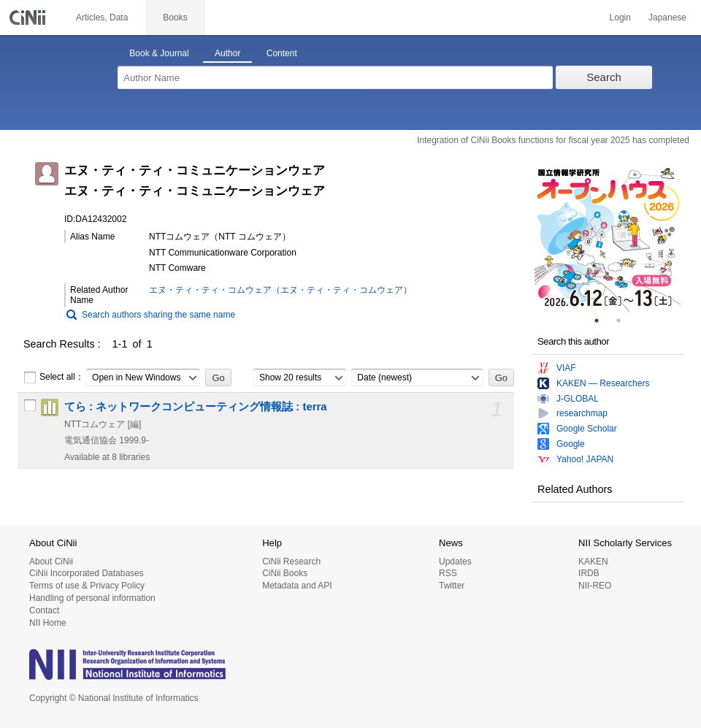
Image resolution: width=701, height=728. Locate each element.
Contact (44, 610)
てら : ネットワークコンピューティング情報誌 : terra (196, 407)
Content (282, 53)
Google (571, 444)
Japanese (667, 18)
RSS (448, 573)
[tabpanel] (608, 239)
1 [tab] (602, 321)
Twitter (452, 586)
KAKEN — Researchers (603, 383)
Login (620, 18)
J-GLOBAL (578, 399)
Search (604, 77)
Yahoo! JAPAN (585, 459)
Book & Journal (159, 53)
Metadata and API (297, 586)
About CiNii (51, 562)
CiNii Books (285, 573)
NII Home (48, 623)
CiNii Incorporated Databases (87, 573)
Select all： (54, 378)
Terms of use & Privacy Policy (87, 586)
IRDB (589, 573)
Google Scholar (587, 429)
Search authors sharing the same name (158, 315)
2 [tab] (624, 321)
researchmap (582, 413)
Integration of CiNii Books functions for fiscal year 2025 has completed (553, 140)
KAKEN (593, 562)
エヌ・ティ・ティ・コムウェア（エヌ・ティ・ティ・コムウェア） (280, 290)
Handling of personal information (92, 598)
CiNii (29, 18)
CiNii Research (291, 562)
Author (227, 53)
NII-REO (595, 586)
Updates (455, 562)
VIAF (566, 368)
